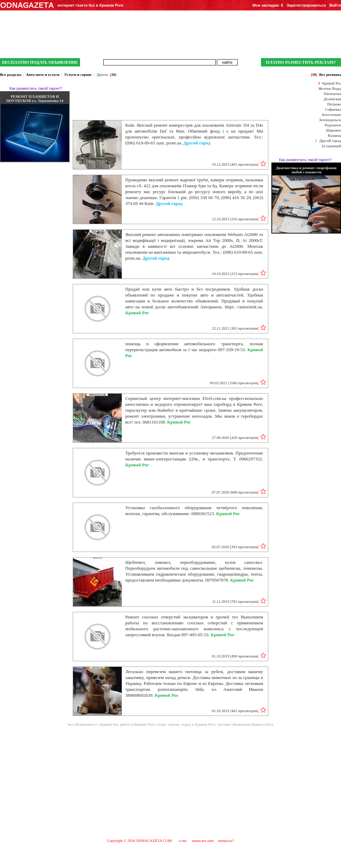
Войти (335, 5)
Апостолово (331, 115)
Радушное (333, 125)
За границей (331, 146)
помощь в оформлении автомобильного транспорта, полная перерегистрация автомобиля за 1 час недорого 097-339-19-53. (194, 350)
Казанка (335, 135)
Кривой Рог (332, 83)
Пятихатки (332, 94)
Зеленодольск (330, 120)
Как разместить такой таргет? (36, 88)
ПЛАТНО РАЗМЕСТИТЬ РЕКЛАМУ (301, 62)
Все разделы (11, 74)
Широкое (334, 130)
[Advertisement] (170, 782)
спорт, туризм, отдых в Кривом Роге (186, 724)
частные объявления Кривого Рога (245, 724)
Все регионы (330, 74)
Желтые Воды (330, 88)
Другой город (330, 141)
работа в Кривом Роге (137, 724)
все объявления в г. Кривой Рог (93, 724)
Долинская (332, 99)
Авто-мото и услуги (42, 74)
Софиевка (333, 109)
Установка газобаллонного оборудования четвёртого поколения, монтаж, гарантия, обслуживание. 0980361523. (194, 511)
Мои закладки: (268, 5)
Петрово (334, 104)
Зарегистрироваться (306, 5)
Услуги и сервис (78, 74)
